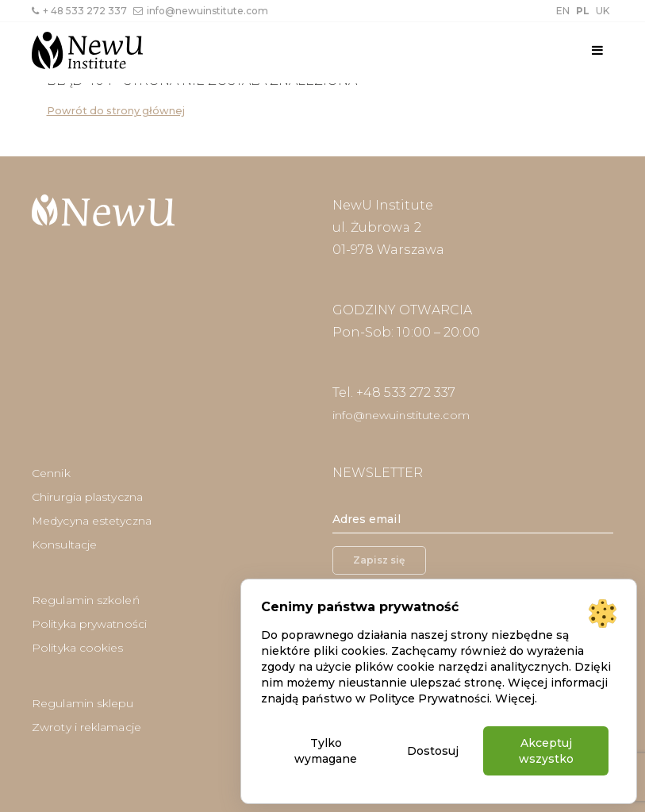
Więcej (515, 698)
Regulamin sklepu (83, 703)
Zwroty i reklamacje (86, 727)
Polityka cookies (78, 648)
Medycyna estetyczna (92, 521)
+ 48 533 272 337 (79, 11)
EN (563, 11)
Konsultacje (64, 545)
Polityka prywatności (89, 624)
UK (603, 11)
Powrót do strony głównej (116, 111)
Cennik (51, 473)
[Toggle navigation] (597, 50)
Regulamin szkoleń (86, 600)
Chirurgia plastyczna (87, 497)
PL (583, 11)
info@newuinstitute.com (201, 11)
